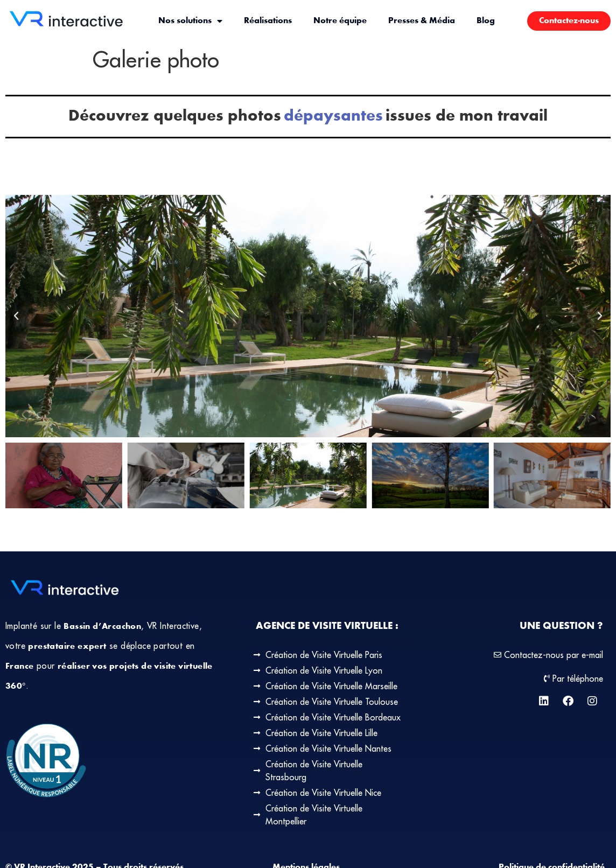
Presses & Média (422, 21)
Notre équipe (340, 21)
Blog (486, 21)
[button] (16, 316)
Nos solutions (190, 21)
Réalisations (268, 21)
